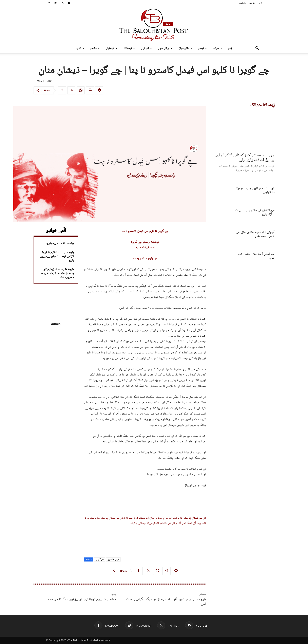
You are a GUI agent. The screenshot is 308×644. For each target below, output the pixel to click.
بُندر (230, 48)
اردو (260, 3)
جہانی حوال (165, 48)
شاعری (95, 48)
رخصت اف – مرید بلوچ (60, 243)
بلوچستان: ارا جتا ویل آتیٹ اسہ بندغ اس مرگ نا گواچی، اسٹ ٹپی (166, 602)
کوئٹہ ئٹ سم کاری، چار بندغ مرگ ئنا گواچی (255, 190)
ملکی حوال (185, 48)
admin (56, 324)
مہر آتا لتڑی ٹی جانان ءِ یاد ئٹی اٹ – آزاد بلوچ (255, 212)
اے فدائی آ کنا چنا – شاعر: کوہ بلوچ (256, 256)
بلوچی (252, 3)
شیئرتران (112, 48)
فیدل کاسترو (113, 559)
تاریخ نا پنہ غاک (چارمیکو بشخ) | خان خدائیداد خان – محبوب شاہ (58, 273)
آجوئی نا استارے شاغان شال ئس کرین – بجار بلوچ (255, 234)
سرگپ (217, 48)
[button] (257, 49)
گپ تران (146, 48)
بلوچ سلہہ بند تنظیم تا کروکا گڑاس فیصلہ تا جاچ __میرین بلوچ (57, 256)
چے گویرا (100, 559)
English (242, 3)
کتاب (80, 48)
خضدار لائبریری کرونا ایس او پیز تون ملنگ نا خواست (82, 599)
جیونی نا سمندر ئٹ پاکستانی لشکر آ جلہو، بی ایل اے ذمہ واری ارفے (245, 158)
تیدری (203, 48)
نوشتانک (129, 48)
